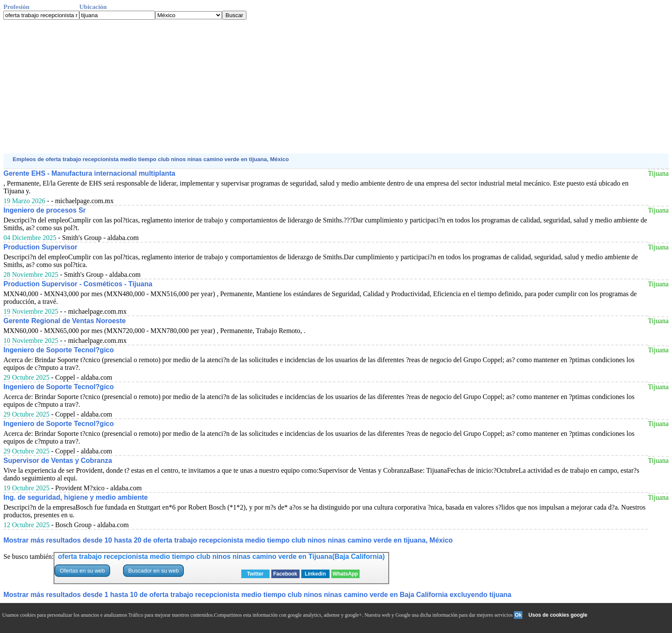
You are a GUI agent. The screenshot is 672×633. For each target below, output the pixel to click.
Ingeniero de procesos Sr (45, 210)
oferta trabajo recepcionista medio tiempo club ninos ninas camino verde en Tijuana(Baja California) (221, 556)
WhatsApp (345, 574)
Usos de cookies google (558, 615)
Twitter (255, 574)
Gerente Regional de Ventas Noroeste (64, 321)
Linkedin (315, 574)
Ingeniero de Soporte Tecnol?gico (59, 350)
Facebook (285, 574)
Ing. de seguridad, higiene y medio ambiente (76, 497)
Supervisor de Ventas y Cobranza (58, 460)
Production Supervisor (40, 247)
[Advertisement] (261, 87)
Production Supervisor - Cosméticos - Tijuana (78, 284)
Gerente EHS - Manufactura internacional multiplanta (89, 173)
